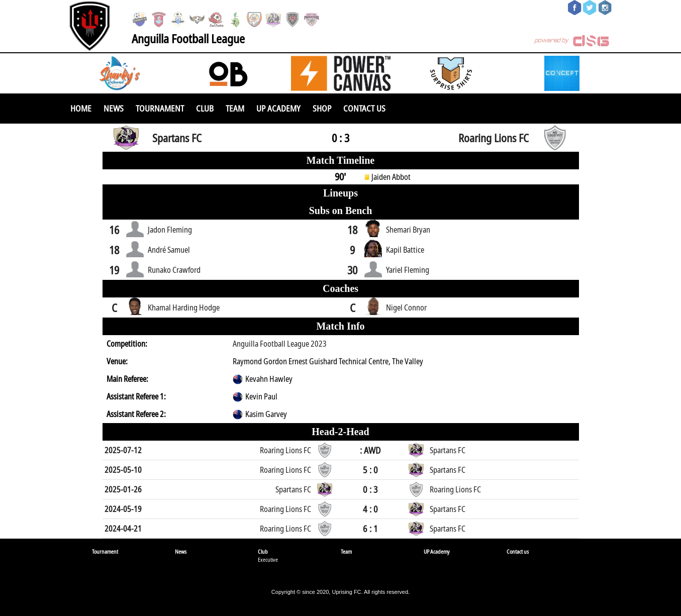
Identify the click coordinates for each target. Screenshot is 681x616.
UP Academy (278, 108)
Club (205, 108)
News (114, 108)
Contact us (364, 108)
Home (81, 108)
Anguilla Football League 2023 (280, 344)
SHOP (322, 108)
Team (235, 108)
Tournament (160, 108)
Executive (268, 559)
